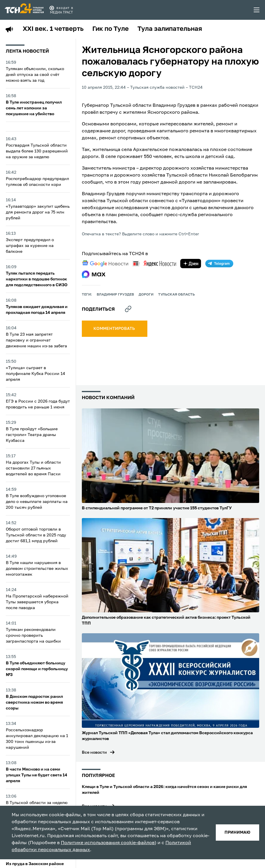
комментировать (115, 329)
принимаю (237, 833)
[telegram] (219, 264)
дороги (146, 295)
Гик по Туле (111, 29)
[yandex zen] (191, 264)
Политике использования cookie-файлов (108, 843)
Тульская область (176, 295)
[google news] (105, 264)
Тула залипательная (170, 29)
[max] (94, 274)
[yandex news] (154, 263)
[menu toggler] (257, 10)
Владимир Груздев (115, 295)
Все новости (94, 753)
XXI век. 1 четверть (53, 29)
